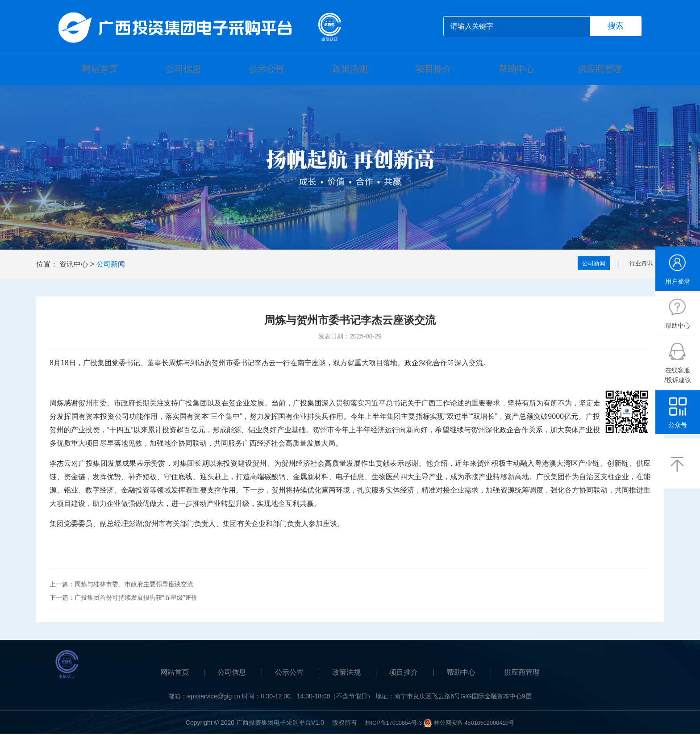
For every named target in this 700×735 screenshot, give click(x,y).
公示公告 (267, 70)
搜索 (616, 26)
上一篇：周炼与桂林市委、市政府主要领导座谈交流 (121, 585)
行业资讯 (638, 265)
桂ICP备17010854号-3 (390, 723)
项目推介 (433, 70)
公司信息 (183, 70)
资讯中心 (74, 265)
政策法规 (350, 70)
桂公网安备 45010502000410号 (477, 723)
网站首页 (100, 70)
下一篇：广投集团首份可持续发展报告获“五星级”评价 (123, 598)
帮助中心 (517, 70)
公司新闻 (111, 265)
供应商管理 (600, 70)
